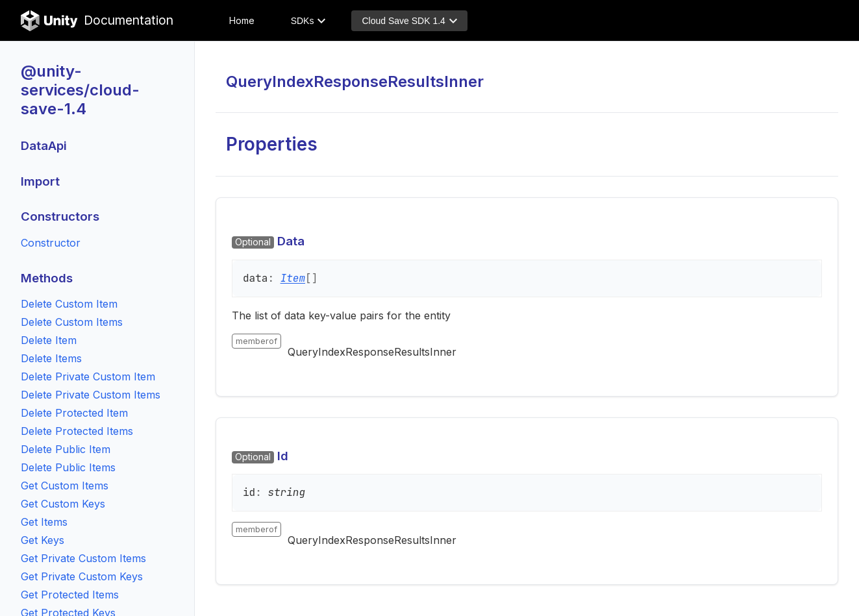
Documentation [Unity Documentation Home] (97, 21)
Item (293, 278)
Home (242, 20)
